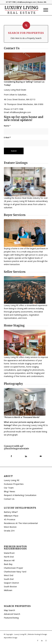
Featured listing (11, 618)
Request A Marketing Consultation (20, 495)
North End (9, 557)
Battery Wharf (11, 512)
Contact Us (9, 499)
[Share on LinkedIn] (26, 456)
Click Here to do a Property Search (26, 38)
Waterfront (9, 553)
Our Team (9, 488)
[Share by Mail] (41, 456)
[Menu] (44, 10)
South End (9, 579)
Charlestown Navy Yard (15, 572)
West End (9, 575)
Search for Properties (26, 33)
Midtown (8, 590)
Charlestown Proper (14, 568)
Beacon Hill (9, 560)
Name (7, 126)
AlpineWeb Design (11, 638)
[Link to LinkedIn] (42, 641)
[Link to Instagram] (46, 641)
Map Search (9, 610)
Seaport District (11, 583)
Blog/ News (9, 491)
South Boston (10, 586)
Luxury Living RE (12, 480)
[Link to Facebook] (38, 641)
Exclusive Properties (14, 484)
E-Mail (7, 137)
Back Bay (8, 564)
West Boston (10, 527)
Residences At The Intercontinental (21, 523)
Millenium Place (11, 516)
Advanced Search (12, 614)
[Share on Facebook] (11, 456)
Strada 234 (9, 531)
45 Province (10, 519)
